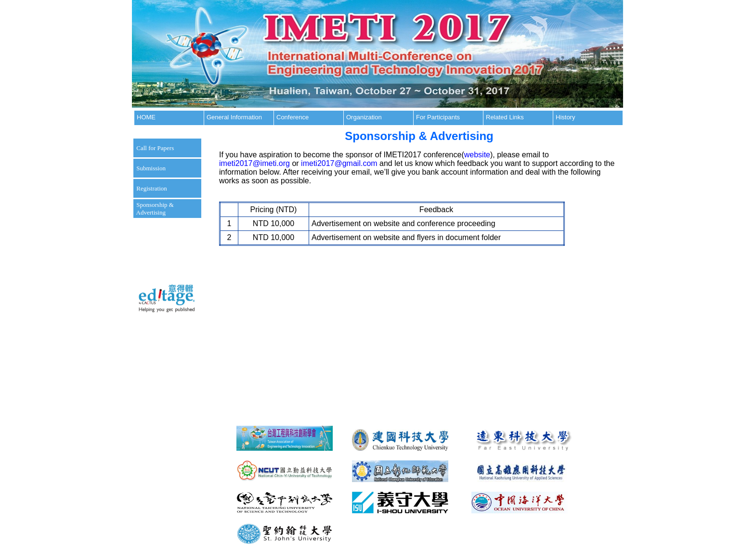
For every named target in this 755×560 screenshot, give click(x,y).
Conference (293, 117)
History (565, 117)
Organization (364, 117)
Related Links (505, 117)
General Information (234, 117)
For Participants (438, 117)
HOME (146, 117)
